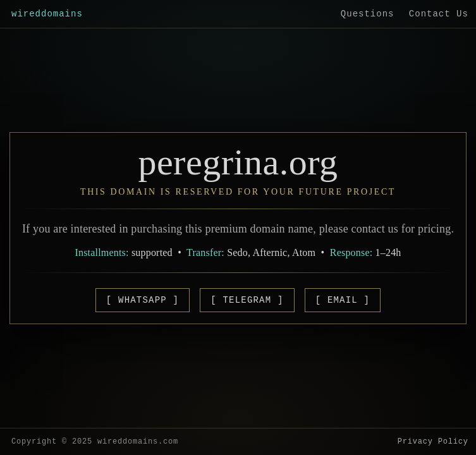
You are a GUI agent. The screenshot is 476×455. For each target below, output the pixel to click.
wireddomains (47, 14)
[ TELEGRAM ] (247, 300)
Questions (368, 14)
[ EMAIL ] (343, 300)
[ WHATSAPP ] (143, 300)
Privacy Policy (433, 442)
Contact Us (439, 14)
